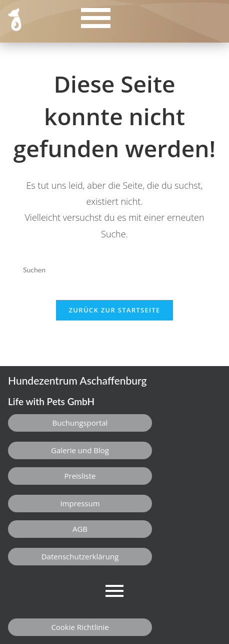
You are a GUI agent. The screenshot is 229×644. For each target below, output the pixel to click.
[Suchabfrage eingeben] (114, 269)
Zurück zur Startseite (115, 310)
